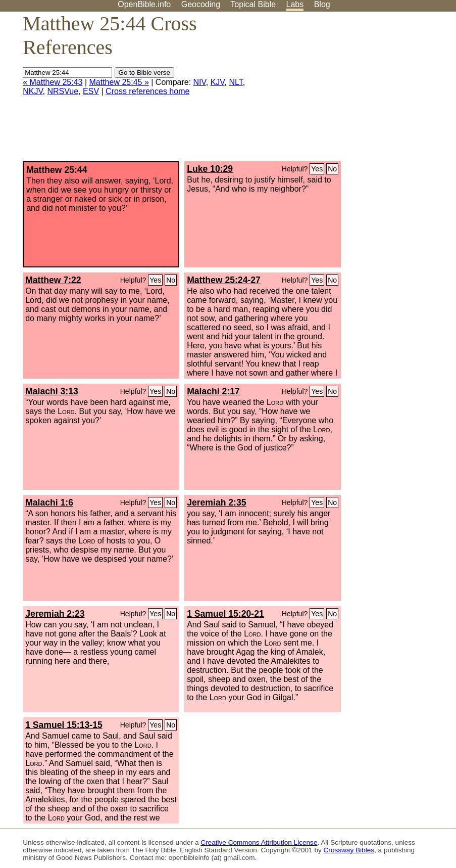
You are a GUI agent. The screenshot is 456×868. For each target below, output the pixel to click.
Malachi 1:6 (49, 502)
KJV (218, 82)
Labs (295, 4)
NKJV (33, 91)
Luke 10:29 (210, 169)
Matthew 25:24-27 (224, 280)
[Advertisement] (354, 90)
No (332, 169)
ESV (91, 91)
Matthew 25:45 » (119, 82)
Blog (322, 4)
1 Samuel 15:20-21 (225, 614)
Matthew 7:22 (53, 280)
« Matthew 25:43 (53, 82)
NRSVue (63, 91)
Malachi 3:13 (52, 391)
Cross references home (147, 91)
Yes (317, 169)
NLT (236, 82)
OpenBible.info (144, 4)
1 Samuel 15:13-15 (64, 725)
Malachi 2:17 (213, 391)
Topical (253, 4)
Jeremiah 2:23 (55, 614)
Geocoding (201, 4)
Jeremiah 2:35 (216, 502)
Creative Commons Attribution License (259, 842)
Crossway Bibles (349, 850)
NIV (200, 82)
